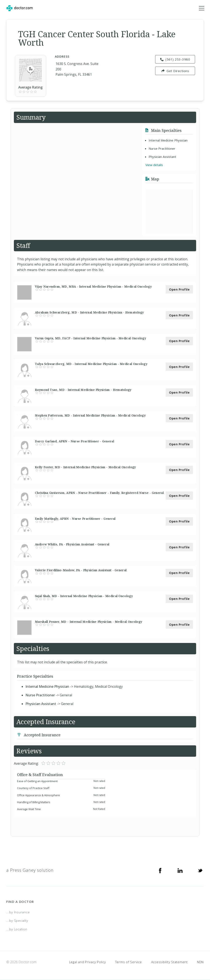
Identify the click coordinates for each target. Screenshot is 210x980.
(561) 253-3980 (175, 60)
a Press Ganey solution (30, 870)
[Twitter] (200, 870)
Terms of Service (129, 962)
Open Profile (179, 290)
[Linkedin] (180, 870)
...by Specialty (17, 921)
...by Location (17, 929)
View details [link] (154, 165)
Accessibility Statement (169, 962)
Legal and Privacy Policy (88, 962)
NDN (200, 962)
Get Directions (175, 71)
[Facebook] (160, 870)
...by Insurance (18, 912)
